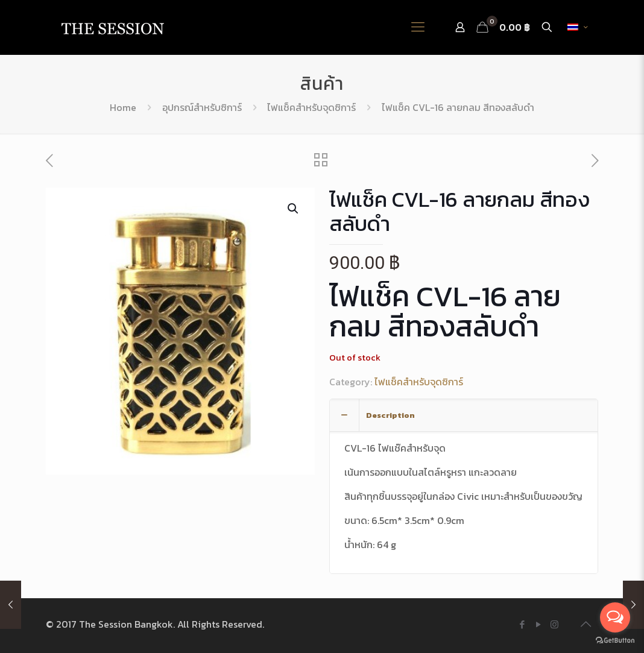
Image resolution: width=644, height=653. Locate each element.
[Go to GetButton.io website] (615, 641)
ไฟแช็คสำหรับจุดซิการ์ (311, 107)
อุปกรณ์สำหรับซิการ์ (202, 107)
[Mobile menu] (418, 27)
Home (123, 107)
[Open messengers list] (615, 617)
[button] (294, 209)
